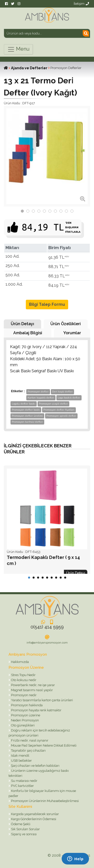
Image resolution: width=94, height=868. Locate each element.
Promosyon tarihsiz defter (27, 422)
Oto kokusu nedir (23, 680)
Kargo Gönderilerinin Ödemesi (33, 819)
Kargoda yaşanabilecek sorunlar (35, 814)
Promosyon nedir (23, 695)
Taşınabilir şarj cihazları (28, 750)
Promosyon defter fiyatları (59, 410)
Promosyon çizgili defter (53, 404)
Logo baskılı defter (69, 398)
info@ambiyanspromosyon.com (47, 643)
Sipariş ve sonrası (23, 834)
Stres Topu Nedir (23, 675)
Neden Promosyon (25, 720)
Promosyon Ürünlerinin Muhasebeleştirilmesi (44, 801)
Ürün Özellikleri (66, 324)
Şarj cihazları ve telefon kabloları (35, 766)
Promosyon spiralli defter (61, 416)
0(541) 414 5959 (47, 627)
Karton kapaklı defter (41, 398)
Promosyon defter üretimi (27, 416)
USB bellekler (21, 761)
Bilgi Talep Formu (47, 304)
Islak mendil (20, 756)
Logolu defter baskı (24, 404)
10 (72, 211)
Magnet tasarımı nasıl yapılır (32, 690)
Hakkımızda (20, 662)
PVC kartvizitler (22, 786)
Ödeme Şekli (20, 824)
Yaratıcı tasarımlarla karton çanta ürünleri (42, 700)
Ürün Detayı (22, 324)
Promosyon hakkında (26, 705)
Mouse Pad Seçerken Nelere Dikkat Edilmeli (43, 745)
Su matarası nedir (24, 781)
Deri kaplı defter (62, 392)
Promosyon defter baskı (26, 410)
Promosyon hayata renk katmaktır (36, 710)
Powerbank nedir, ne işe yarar (33, 685)
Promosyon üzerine (25, 715)
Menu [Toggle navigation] (18, 49)
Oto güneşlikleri (22, 725)
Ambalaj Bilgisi (28, 333)
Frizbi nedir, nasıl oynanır (29, 740)
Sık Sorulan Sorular (25, 829)
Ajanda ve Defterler (29, 68)
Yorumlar (72, 333)
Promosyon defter (38, 392)
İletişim (81, 4)
